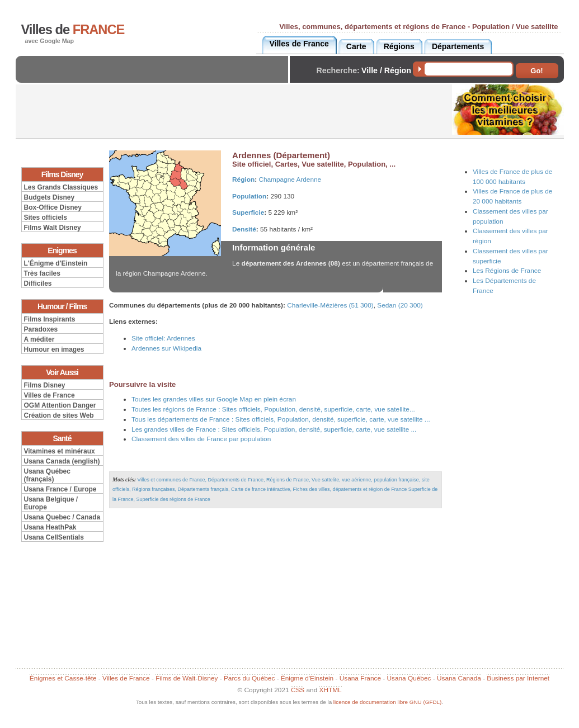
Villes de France (50, 395)
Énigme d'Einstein (307, 678)
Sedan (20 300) (400, 305)
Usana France (360, 678)
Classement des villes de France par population (201, 439)
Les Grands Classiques (61, 187)
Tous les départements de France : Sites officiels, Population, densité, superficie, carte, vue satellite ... (281, 419)
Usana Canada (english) (62, 461)
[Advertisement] (155, 79)
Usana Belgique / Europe (51, 503)
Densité (244, 229)
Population (249, 196)
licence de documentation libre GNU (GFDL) (387, 702)
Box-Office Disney (53, 207)
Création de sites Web (59, 415)
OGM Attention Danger (60, 405)
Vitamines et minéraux (60, 451)
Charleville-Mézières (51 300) (330, 305)
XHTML (331, 690)
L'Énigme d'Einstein (56, 263)
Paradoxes (41, 329)
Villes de (73, 30)
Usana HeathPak (50, 527)
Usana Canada (459, 678)
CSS (298, 690)
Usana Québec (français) (47, 475)
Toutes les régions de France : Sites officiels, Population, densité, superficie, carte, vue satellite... (273, 409)
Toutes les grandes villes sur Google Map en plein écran (214, 399)
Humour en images (54, 349)
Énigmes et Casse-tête (63, 678)
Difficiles (38, 283)
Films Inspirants (50, 319)
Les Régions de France (507, 271)
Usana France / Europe (60, 489)
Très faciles (42, 273)
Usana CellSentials (54, 537)
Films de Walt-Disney (187, 678)
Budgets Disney (50, 197)
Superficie (248, 212)
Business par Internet (518, 678)
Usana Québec (409, 678)
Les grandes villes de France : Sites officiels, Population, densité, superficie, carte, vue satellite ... (274, 429)
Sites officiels (46, 218)
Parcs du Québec (249, 678)
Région (243, 179)
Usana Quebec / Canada (62, 517)
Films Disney (45, 385)
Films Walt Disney (53, 228)
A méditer (39, 339)
